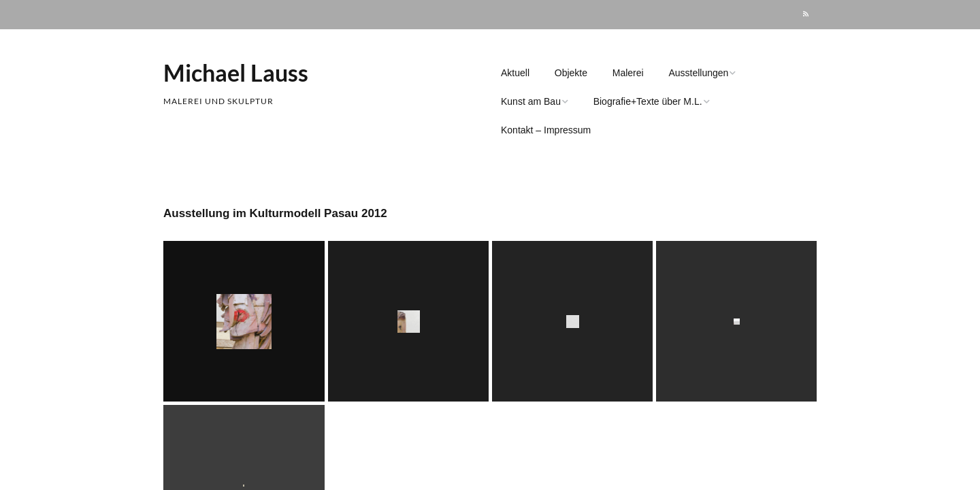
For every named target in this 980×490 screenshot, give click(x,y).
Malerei (628, 73)
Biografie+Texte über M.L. (648, 101)
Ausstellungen (698, 73)
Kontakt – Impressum (546, 130)
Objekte (571, 73)
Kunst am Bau (531, 101)
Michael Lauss (236, 72)
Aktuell (515, 73)
